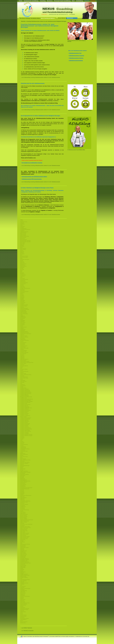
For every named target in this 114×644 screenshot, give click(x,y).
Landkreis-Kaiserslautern (26, 410)
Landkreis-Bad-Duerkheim (26, 392)
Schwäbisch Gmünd (24, 560)
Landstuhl (22, 438)
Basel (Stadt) (23, 250)
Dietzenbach (23, 282)
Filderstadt (22, 300)
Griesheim (22, 322)
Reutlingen (23, 525)
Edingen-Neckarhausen (25, 288)
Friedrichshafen (24, 312)
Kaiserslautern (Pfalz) (25, 361)
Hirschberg (23, 344)
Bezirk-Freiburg (23, 515)
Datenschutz (63, 14)
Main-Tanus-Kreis (24, 457)
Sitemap (72, 14)
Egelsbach (22, 289)
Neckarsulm (23, 483)
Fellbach (22, 299)
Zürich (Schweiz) (24, 622)
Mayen (22, 468)
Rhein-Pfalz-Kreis (24, 531)
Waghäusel (23, 594)
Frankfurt (22, 304)
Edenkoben (23, 287)
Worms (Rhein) (23, 615)
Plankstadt (22, 509)
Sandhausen (23, 552)
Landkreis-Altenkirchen (25, 390)
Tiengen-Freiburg (24, 577)
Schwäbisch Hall (24, 561)
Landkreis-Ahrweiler (24, 389)
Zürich (22, 621)
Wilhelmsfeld (23, 612)
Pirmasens (23, 508)
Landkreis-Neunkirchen (25, 419)
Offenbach (22, 499)
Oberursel (22, 497)
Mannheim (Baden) (24, 463)
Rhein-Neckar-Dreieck (25, 536)
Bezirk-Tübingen (24, 519)
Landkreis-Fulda (24, 404)
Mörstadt (22, 477)
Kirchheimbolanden (24, 371)
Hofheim (22, 349)
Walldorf (22, 598)
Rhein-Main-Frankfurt (25, 533)
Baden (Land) (23, 234)
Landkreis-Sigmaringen (25, 430)
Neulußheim (23, 485)
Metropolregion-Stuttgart (25, 472)
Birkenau (22, 262)
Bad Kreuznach (23, 240)
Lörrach (22, 446)
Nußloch (22, 494)
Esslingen (22, 297)
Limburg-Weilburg (24, 445)
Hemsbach (23, 338)
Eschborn (22, 296)
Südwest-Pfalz (23, 576)
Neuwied (22, 491)
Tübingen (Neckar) (24, 583)
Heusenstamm (23, 343)
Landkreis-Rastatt (24, 422)
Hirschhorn (23, 345)
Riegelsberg (23, 540)
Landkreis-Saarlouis (24, 427)
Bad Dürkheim (23, 233)
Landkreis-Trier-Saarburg (26, 431)
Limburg (22, 443)
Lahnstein (22, 382)
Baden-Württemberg (25, 236)
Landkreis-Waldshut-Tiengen (26, 435)
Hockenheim (23, 347)
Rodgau (22, 541)
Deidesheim (23, 281)
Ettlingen (22, 298)
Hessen (22, 341)
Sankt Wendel (23, 555)
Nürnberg (22, 492)
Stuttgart (22, 573)
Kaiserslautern (23, 360)
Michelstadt (23, 473)
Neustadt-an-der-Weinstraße (26, 488)
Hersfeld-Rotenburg (24, 340)
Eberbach (22, 286)
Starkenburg (23, 572)
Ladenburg (23, 380)
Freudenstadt (23, 310)
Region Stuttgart (24, 522)
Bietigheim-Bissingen (25, 259)
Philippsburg (23, 507)
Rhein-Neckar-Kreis (24, 538)
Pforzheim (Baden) (24, 504)
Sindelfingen (23, 567)
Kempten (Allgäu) (24, 369)
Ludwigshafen (23, 448)
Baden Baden (23, 235)
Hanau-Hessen (23, 327)
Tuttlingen (22, 584)
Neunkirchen (23, 487)
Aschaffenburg (23, 228)
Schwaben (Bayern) (24, 559)
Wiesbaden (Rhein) (24, 610)
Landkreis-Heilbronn (24, 409)
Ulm (21, 585)
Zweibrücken (23, 623)
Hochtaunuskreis (24, 346)
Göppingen (23, 320)
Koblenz (22, 372)
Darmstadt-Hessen (24, 279)
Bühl (21, 272)
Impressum (53, 14)
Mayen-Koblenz (24, 417)
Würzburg (22, 617)
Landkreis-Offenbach (25, 421)
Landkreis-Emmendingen (26, 400)
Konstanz (22, 376)
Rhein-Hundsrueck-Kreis (25, 528)
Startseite (23, 21)
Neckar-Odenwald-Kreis (25, 481)
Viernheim (22, 587)
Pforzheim (22, 503)
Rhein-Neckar (23, 535)
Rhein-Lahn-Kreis (24, 529)
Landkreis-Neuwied (24, 420)
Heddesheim (23, 329)
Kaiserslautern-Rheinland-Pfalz (27, 363)
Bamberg (22, 246)
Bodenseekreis (23, 266)
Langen (22, 439)
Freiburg (22, 307)
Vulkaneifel (23, 592)
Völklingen (22, 590)
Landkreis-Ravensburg (25, 423)
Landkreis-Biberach (24, 395)
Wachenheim (23, 593)
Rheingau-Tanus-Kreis (25, 526)
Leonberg (22, 442)
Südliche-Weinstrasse (25, 575)
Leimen (22, 441)
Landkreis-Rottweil (24, 426)
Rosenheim (23, 542)
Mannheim (22, 461)
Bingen (22, 261)
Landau (22, 387)
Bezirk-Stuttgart (24, 518)
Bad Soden (23, 243)
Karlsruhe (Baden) (24, 366)
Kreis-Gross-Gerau (24, 378)
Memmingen (23, 469)
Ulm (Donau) (23, 586)
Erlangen (22, 295)
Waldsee (22, 597)
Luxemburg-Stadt (24, 451)
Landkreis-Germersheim (25, 405)
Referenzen (70, 18)
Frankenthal (23, 303)
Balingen (22, 245)
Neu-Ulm (22, 490)
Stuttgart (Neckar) (24, 574)
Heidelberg (23, 330)
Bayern (22, 251)
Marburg (22, 464)
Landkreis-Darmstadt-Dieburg (26, 399)
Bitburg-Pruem (23, 264)
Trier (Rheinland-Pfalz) (25, 580)
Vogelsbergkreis (24, 591)
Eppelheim (23, 293)
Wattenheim (23, 600)
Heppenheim (23, 339)
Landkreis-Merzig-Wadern (26, 418)
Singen (22, 569)
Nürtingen (22, 493)
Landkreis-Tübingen (24, 432)
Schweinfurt (23, 564)
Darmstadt (22, 278)
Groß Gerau (23, 323)
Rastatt (22, 511)
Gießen (22, 319)
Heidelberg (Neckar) (24, 333)
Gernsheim (23, 318)
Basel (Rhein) (23, 248)
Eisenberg (22, 291)
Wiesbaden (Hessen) (25, 608)
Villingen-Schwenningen (25, 589)
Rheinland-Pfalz (24, 530)
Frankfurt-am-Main (24, 305)
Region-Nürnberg (24, 471)
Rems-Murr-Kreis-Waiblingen (26, 524)
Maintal (22, 456)
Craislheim (23, 276)
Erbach (22, 294)
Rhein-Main (23, 532)
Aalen (21, 220)
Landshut (22, 437)
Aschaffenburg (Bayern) (25, 230)
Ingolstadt (22, 357)
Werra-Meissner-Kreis (25, 603)
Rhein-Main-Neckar (24, 534)
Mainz (22, 458)
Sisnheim (22, 570)
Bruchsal (22, 269)
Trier (21, 579)
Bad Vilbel (22, 244)
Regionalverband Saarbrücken (27, 520)
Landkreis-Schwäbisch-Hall (26, 429)
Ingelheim (22, 356)
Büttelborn (22, 274)
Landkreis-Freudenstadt (25, 402)
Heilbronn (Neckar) (24, 337)
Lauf (21, 440)
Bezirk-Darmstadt (24, 257)
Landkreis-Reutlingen (25, 425)
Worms (22, 614)
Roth (21, 543)
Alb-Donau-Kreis (24, 222)
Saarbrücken (23, 546)
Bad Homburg (23, 237)
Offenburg (22, 500)
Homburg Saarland (24, 353)
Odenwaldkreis (23, 498)
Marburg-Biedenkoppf (25, 466)
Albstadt (22, 223)
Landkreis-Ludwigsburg (25, 416)
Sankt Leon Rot (24, 554)
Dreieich (22, 285)
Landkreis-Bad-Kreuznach (26, 394)
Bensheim (22, 254)
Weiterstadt (23, 602)
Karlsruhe (22, 365)
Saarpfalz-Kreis (23, 551)
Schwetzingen (23, 565)
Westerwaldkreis (24, 604)
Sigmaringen (23, 566)
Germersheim (23, 317)
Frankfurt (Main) (24, 306)
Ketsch (22, 370)
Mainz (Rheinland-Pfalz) (25, 460)
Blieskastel (23, 265)
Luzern (22, 452)
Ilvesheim (22, 355)
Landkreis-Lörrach (24, 415)
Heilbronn (22, 335)
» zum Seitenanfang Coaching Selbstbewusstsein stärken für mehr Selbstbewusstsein (41, 77)
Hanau (22, 326)
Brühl (21, 271)
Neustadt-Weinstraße (25, 489)
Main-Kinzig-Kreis (24, 454)
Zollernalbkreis (23, 620)
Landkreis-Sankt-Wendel (25, 428)
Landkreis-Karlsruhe (24, 411)
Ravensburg (23, 512)
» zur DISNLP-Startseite (27, 628)
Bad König (22, 238)
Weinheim (22, 601)
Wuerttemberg (23, 616)
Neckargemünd (23, 480)
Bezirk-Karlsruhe (24, 517)
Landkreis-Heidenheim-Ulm (26, 408)
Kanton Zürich (23, 364)
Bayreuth (22, 252)
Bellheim (22, 253)
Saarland (22, 549)
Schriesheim (23, 558)
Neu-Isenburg (23, 484)
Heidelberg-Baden (24, 331)
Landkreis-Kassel (24, 412)
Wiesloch (22, 611)
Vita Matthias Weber (35, 18)
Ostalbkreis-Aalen (24, 502)
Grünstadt (22, 324)
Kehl (21, 368)
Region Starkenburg (24, 521)
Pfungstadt (23, 505)
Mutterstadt (23, 479)
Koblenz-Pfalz (23, 374)
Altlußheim (23, 224)
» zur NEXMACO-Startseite (27, 631)
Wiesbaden (23, 607)
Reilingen (22, 523)
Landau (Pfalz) (23, 388)
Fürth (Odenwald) (24, 314)
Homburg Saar (23, 351)
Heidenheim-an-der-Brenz (26, 334)
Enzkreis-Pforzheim (24, 292)
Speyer (22, 571)
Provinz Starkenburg (25, 510)
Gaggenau (22, 316)
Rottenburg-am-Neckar (25, 544)
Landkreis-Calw (24, 398)
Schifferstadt (23, 556)
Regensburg (23, 513)
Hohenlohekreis (24, 350)
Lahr (21, 384)
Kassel (22, 367)
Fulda (21, 315)
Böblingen (22, 267)
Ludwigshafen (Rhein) (25, 449)
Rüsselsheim (23, 545)
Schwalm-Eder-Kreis (25, 562)
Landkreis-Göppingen (25, 407)
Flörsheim (22, 302)
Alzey (21, 225)
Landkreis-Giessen (24, 406)
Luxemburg (23, 450)
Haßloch (22, 328)
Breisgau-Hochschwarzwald (26, 397)
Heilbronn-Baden (24, 336)
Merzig (22, 470)
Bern (21, 255)
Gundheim (22, 325)
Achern (22, 221)
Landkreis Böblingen (25, 396)
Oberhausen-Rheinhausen (26, 495)
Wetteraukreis (23, 605)
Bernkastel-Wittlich (24, 256)
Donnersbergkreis (24, 283)
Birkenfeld (22, 263)
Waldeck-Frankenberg (25, 596)
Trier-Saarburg (23, 581)
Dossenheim (23, 284)
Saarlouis (22, 550)
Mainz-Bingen (23, 459)
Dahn (21, 277)
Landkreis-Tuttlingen (25, 433)
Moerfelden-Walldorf (25, 474)
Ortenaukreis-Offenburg (25, 501)
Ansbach (22, 227)
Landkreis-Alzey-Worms (25, 391)
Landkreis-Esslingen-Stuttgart (26, 401)
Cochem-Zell (23, 275)
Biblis (21, 258)
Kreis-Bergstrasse (24, 377)
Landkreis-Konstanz (24, 413)
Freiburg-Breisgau (24, 308)
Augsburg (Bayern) (24, 232)
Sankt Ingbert (23, 553)
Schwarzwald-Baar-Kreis (25, 563)
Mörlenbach (23, 476)
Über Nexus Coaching (25, 18)
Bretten (22, 268)
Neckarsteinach (24, 482)
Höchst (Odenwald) (24, 348)
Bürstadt (22, 273)
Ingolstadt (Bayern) (24, 359)
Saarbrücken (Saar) (24, 548)
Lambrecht (23, 385)
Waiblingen (23, 595)
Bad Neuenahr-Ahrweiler (25, 241)
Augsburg (22, 231)
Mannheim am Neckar (25, 462)
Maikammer (23, 453)
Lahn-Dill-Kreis (23, 381)
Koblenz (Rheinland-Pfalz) (26, 375)
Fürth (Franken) (24, 313)
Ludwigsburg (23, 447)
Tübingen (22, 582)
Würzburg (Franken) (24, 618)
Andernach (23, 226)
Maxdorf (22, 467)
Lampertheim (23, 386)
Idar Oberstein (23, 354)
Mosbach (22, 478)
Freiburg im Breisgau (25, 309)
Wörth (22, 613)
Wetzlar (22, 606)
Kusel (21, 379)
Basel (21, 247)
